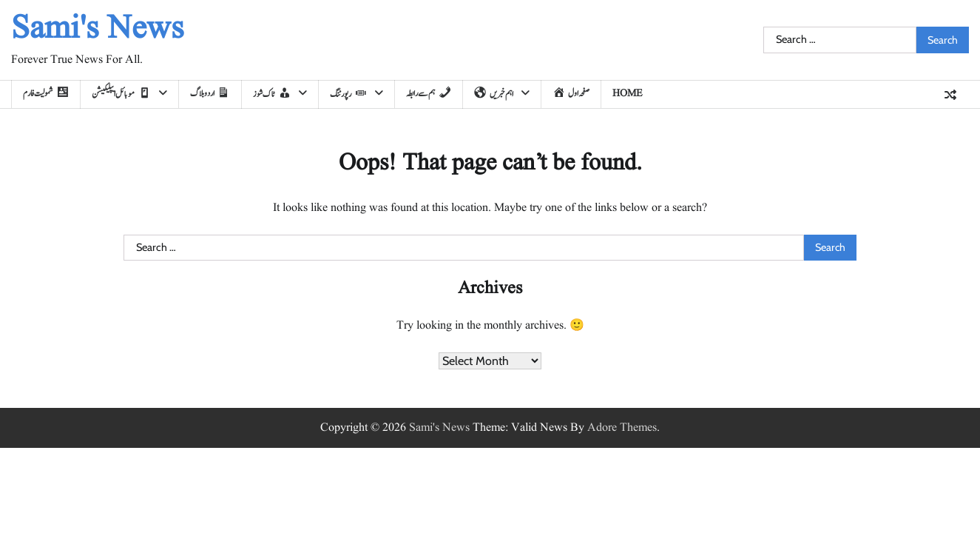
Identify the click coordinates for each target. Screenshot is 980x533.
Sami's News (98, 29)
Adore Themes (622, 428)
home (628, 93)
